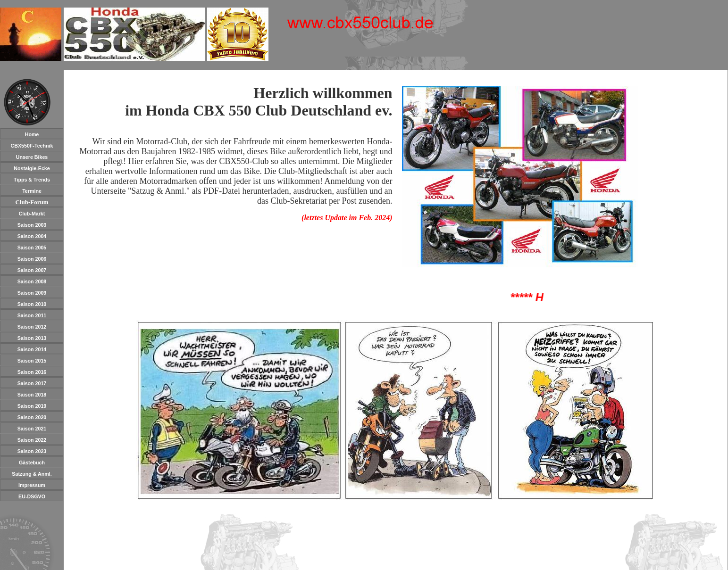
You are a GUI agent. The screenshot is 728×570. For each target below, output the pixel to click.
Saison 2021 (32, 429)
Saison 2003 (32, 225)
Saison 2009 (32, 293)
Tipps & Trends (32, 180)
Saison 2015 (32, 361)
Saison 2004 (32, 236)
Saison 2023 (32, 451)
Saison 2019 (32, 406)
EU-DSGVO (32, 496)
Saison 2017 (32, 383)
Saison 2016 (32, 372)
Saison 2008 (32, 281)
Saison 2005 (32, 248)
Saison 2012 (32, 327)
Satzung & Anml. (32, 474)
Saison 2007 (32, 270)
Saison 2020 (32, 417)
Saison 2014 (32, 349)
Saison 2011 (32, 315)
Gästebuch (32, 463)
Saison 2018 (32, 395)
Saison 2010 (32, 304)
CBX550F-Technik (32, 146)
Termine (32, 191)
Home (32, 134)
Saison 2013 (32, 338)
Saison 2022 (32, 440)
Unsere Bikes (32, 157)
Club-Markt (32, 214)
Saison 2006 (32, 259)
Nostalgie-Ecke (32, 168)
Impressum (32, 485)
